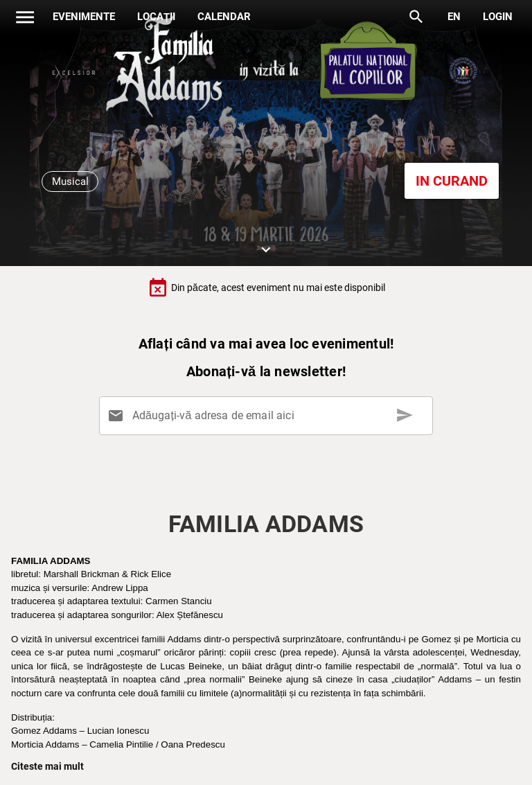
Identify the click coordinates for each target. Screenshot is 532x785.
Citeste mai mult (47, 766)
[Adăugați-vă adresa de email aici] (268, 416)
